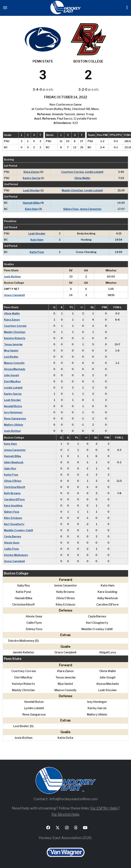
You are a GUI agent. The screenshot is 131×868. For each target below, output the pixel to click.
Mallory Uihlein (14, 425)
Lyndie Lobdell (94, 172)
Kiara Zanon (31, 172)
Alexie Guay (12, 543)
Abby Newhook (14, 462)
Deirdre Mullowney (16, 555)
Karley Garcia (32, 178)
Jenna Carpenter (91, 209)
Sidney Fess (71, 209)
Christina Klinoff (15, 487)
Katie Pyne (37, 252)
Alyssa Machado (15, 369)
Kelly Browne (12, 493)
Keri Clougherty (14, 524)
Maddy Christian (72, 190)
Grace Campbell (14, 295)
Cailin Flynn (11, 549)
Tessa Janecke (13, 344)
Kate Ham (31, 209)
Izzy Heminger (13, 412)
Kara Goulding (13, 506)
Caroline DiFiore (14, 499)
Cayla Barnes (13, 536)
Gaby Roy (10, 468)
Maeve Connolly (14, 363)
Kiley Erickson (13, 518)
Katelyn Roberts (15, 338)
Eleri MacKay (12, 381)
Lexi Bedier (11, 357)
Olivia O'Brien (13, 481)
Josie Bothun (12, 277)
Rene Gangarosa (15, 418)
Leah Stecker (31, 190)
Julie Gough (12, 375)
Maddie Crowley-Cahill (18, 530)
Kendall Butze (13, 406)
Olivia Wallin (82, 178)
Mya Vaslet (11, 350)
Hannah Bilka (31, 203)
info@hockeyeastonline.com (74, 799)
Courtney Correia (72, 172)
